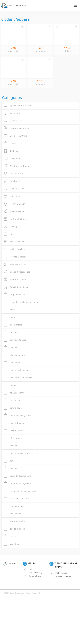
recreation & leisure (16, 499)
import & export (14, 423)
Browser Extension (62, 576)
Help (29, 569)
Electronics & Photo (16, 166)
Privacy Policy (33, 573)
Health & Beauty (15, 204)
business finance (15, 340)
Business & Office (15, 136)
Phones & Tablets (15, 257)
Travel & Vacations (16, 287)
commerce (12, 363)
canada (10, 347)
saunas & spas (14, 506)
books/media (13, 325)
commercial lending (16, 370)
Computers (12, 158)
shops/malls (12, 514)
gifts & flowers (14, 408)
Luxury (10, 234)
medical (10, 446)
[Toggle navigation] (75, 5)
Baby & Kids (13, 121)
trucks (10, 536)
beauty (10, 317)
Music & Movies (14, 242)
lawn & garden (14, 431)
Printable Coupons (16, 264)
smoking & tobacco (16, 521)
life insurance (13, 438)
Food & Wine (13, 181)
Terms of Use (33, 576)
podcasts (11, 468)
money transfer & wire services (21, 453)
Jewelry (10, 227)
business (11, 332)
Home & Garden (14, 211)
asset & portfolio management (21, 302)
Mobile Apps (59, 573)
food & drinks (13, 400)
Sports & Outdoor (15, 279)
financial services (15, 393)
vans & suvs (13, 544)
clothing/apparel (14, 355)
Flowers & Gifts (14, 174)
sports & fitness (14, 529)
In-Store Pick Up (15, 219)
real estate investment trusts (20, 491)
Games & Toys (14, 189)
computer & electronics (18, 378)
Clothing (11, 151)
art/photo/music (14, 295)
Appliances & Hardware (18, 106)
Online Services (14, 249)
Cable (10, 143)
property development (17, 476)
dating (10, 385)
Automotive (12, 113)
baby (9, 310)
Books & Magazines (16, 128)
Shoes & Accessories (17, 272)
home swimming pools (17, 415)
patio (9, 461)
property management (17, 483)
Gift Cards (12, 196)
